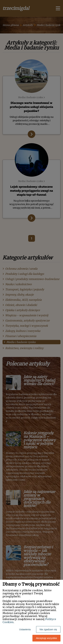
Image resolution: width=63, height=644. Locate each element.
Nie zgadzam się (48, 629)
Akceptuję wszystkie (46, 638)
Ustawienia (25, 629)
